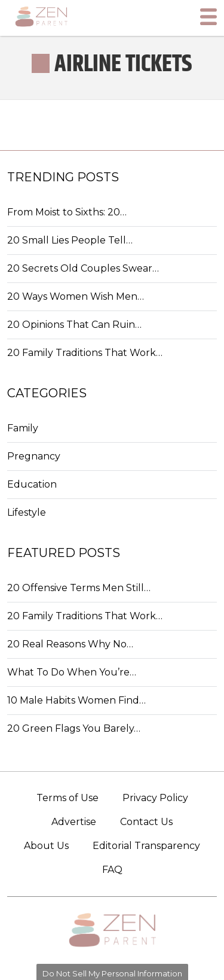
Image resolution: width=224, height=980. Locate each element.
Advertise (74, 822)
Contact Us (146, 822)
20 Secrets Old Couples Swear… (83, 268)
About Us (46, 846)
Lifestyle (27, 512)
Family (23, 428)
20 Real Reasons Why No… (70, 644)
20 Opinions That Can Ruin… (74, 325)
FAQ (112, 870)
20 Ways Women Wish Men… (76, 296)
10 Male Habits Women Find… (76, 700)
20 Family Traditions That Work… (85, 353)
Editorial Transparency (146, 846)
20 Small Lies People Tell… (70, 240)
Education (32, 484)
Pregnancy (34, 456)
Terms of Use (67, 798)
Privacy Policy (155, 798)
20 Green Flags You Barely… (74, 728)
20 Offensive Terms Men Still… (79, 588)
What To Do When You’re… (72, 672)
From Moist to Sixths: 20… (67, 212)
